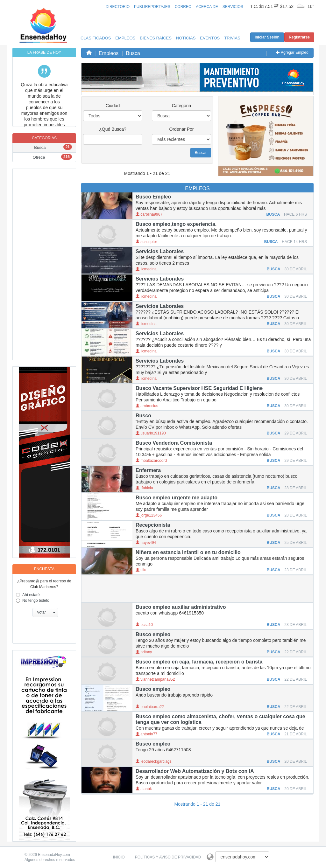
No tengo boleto (36, 601)
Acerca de (207, 7)
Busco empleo (153, 634)
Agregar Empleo (292, 52)
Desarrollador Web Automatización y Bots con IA (195, 771)
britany (144, 652)
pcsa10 (144, 625)
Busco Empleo (153, 197)
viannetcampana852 (155, 679)
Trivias (232, 38)
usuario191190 (151, 433)
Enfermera (148, 470)
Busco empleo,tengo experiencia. (176, 224)
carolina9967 (149, 214)
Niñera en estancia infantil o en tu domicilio (188, 552)
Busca (40, 147)
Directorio (118, 7)
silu (141, 570)
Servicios (233, 7)
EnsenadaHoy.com (54, 855)
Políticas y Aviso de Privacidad (168, 857)
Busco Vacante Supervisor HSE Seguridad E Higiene (199, 388)
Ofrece (39, 157)
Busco (143, 416)
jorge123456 (149, 515)
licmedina (146, 269)
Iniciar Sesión (267, 37)
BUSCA (273, 214)
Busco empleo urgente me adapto (177, 498)
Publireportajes (152, 7)
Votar (41, 612)
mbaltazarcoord (151, 461)
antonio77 (146, 734)
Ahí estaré (31, 595)
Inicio (119, 857)
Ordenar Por (181, 129)
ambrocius (147, 406)
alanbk (144, 789)
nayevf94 (146, 543)
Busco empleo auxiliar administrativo (181, 607)
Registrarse (299, 37)
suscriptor (146, 242)
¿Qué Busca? (113, 129)
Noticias (186, 38)
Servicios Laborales (160, 251)
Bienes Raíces (156, 38)
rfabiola (144, 488)
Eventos (210, 38)
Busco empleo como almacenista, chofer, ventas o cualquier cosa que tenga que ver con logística (220, 719)
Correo (183, 7)
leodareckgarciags (154, 761)
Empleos (125, 38)
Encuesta (44, 569)
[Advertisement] (44, 264)
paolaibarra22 (150, 707)
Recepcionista (153, 525)
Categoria (182, 106)
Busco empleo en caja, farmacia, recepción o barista (199, 662)
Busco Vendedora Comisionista (174, 443)
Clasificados (96, 38)
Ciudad (113, 106)
